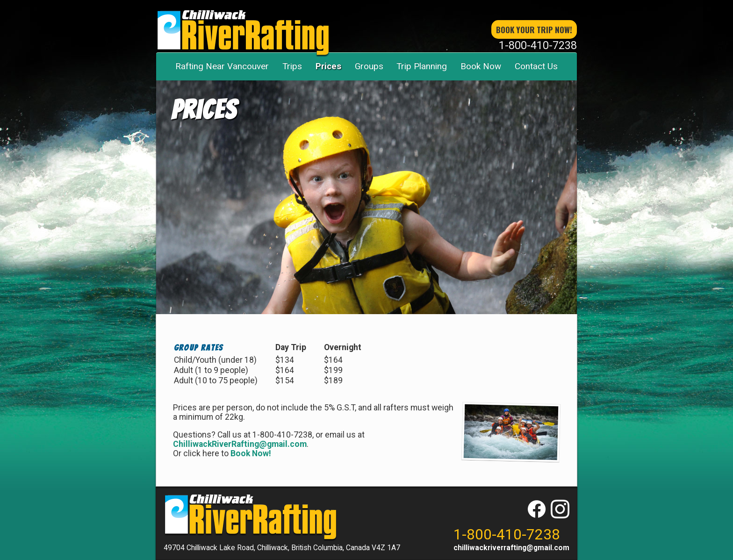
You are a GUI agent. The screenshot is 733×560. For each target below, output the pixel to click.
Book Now (481, 66)
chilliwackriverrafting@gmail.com (511, 548)
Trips (292, 66)
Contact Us (536, 66)
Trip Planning (422, 66)
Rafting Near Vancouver (222, 66)
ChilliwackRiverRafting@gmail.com (240, 444)
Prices (328, 66)
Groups (369, 66)
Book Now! (251, 453)
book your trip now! (534, 29)
